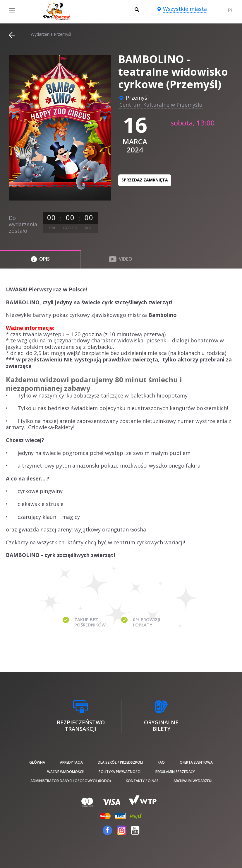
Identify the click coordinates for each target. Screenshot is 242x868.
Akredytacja (71, 762)
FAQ (161, 762)
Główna (37, 762)
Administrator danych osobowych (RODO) (71, 781)
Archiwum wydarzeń (193, 781)
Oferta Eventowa (196, 762)
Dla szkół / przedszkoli (120, 762)
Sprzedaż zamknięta (145, 180)
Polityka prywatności (120, 772)
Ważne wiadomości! (65, 772)
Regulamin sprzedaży (175, 772)
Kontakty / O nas (142, 781)
